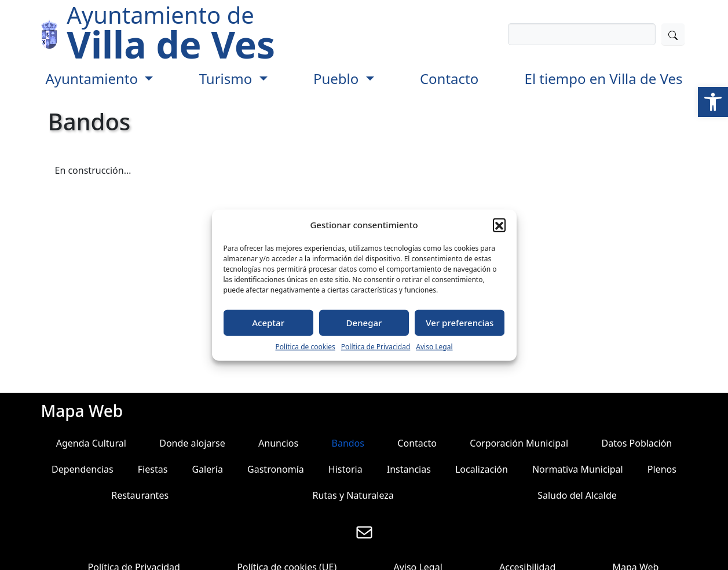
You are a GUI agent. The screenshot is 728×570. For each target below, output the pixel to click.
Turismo (228, 78)
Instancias (409, 469)
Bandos (348, 443)
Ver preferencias (460, 323)
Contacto (449, 78)
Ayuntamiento (94, 78)
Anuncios (278, 443)
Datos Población (637, 443)
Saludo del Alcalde (577, 495)
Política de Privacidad (376, 346)
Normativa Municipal (578, 469)
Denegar (364, 323)
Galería (207, 469)
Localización (482, 469)
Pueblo (338, 78)
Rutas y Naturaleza (353, 495)
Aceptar (268, 323)
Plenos (662, 469)
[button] (713, 102)
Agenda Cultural (91, 443)
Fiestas (153, 469)
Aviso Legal (434, 346)
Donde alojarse (192, 443)
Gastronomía (276, 469)
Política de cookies (305, 346)
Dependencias (83, 469)
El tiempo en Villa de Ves (604, 78)
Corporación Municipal (519, 443)
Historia (345, 469)
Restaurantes (140, 495)
